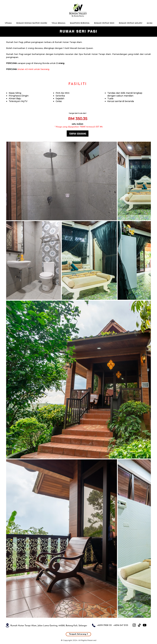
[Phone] (94, 625)
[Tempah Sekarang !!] (78, 634)
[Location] (7, 625)
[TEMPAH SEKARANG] (78, 134)
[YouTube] (145, 625)
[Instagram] (134, 625)
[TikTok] (139, 625)
